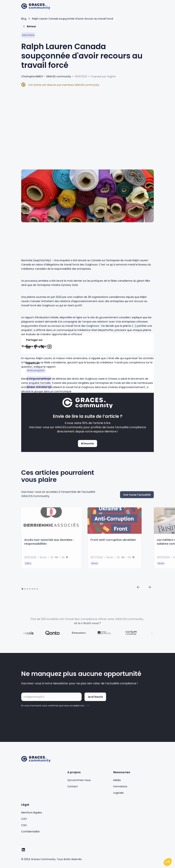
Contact (73, 786)
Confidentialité (30, 832)
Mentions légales (32, 813)
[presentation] (48, 720)
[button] (150, 6)
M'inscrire (87, 444)
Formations (120, 786)
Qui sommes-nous (79, 780)
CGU (87, 709)
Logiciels (118, 793)
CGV (24, 819)
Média (117, 780)
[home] (36, 6)
